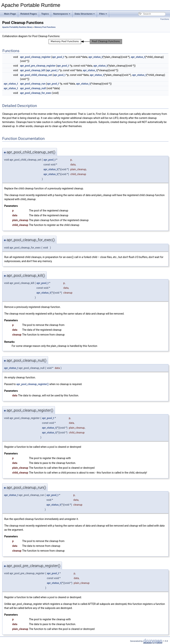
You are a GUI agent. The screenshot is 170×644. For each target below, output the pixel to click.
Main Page (10, 14)
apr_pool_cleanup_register (35, 57)
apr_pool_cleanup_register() (33, 384)
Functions (165, 19)
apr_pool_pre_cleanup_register (38, 66)
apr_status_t (96, 57)
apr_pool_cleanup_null (33, 88)
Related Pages (29, 14)
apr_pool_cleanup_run (33, 84)
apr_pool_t (58, 57)
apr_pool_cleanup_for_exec (36, 93)
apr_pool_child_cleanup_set (36, 75)
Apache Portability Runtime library (17, 27)
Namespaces (62, 14)
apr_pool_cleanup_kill (32, 70)
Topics (45, 14)
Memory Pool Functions (45, 27)
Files (103, 14)
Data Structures (85, 14)
